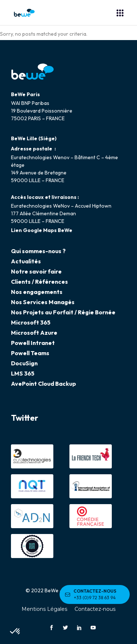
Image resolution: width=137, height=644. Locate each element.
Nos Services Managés (43, 302)
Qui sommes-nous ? (38, 251)
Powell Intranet (33, 343)
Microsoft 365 (31, 322)
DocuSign (24, 363)
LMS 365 (23, 373)
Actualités (26, 261)
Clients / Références (39, 282)
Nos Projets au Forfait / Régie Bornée (63, 312)
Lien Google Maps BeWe (42, 230)
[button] (15, 632)
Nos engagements (37, 292)
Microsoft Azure (34, 333)
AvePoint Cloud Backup (43, 384)
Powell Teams (30, 353)
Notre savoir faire (36, 271)
